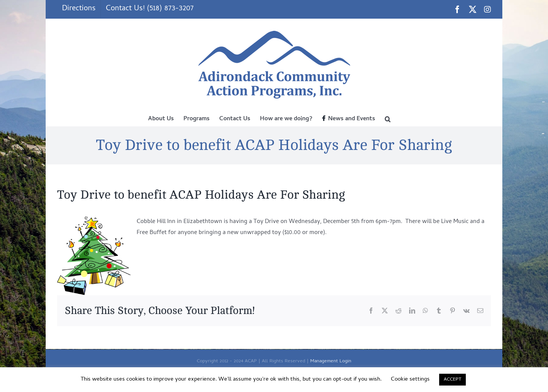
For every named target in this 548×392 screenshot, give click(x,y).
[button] (388, 118)
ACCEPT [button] (452, 380)
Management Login (331, 361)
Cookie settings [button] (410, 379)
